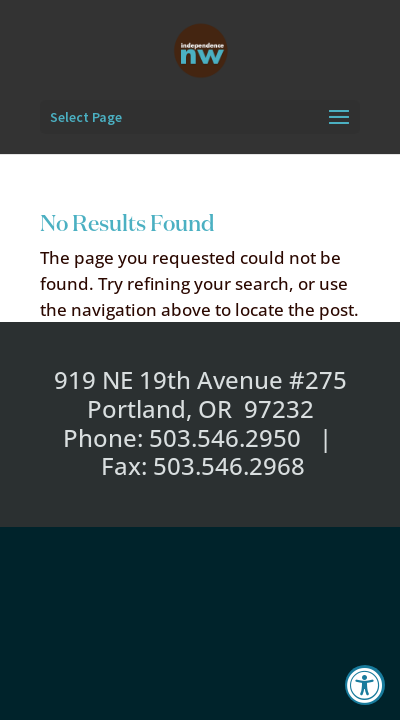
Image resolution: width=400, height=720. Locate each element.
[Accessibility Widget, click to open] (365, 685)
